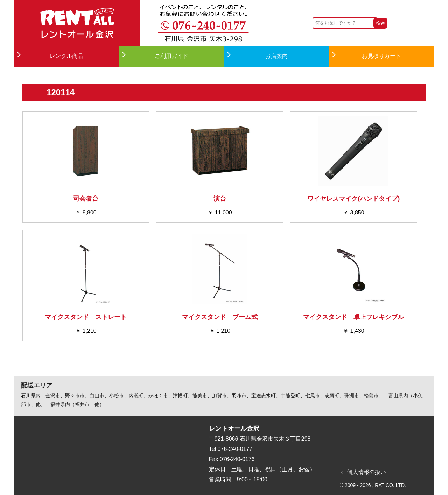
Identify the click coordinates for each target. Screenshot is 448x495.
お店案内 (276, 56)
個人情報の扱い (366, 472)
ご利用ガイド (171, 56)
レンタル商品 (66, 56)
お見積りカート (381, 56)
